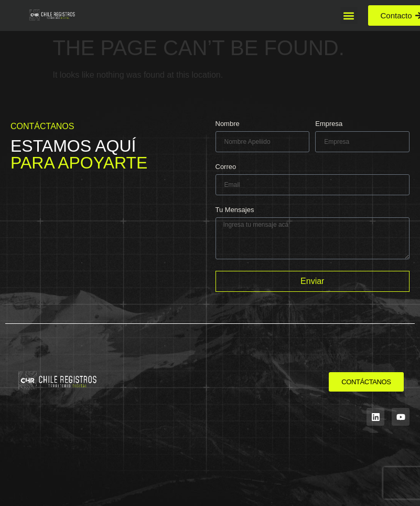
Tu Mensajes (235, 210)
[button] (349, 15)
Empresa (329, 124)
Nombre (228, 124)
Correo (226, 167)
